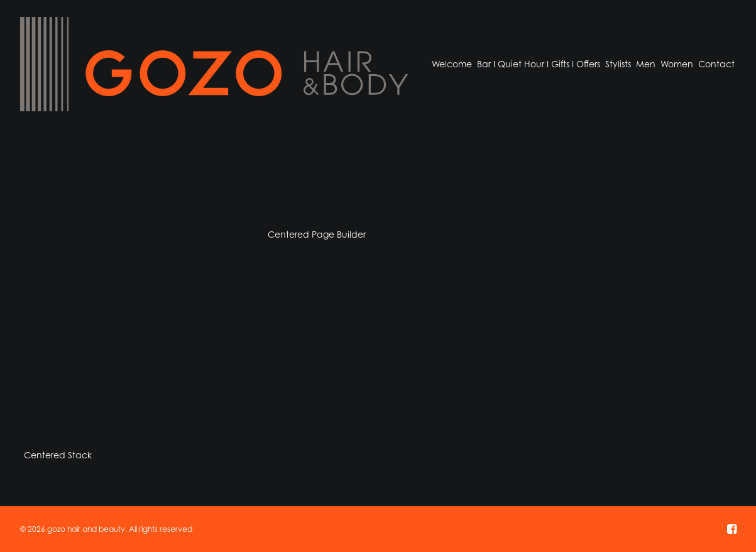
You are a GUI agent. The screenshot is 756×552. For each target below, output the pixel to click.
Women (677, 64)
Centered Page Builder (317, 234)
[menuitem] (452, 64)
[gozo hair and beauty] (214, 64)
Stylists (618, 64)
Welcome (452, 64)
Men (646, 64)
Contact (716, 64)
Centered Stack (58, 455)
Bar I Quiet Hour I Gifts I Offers (539, 64)
